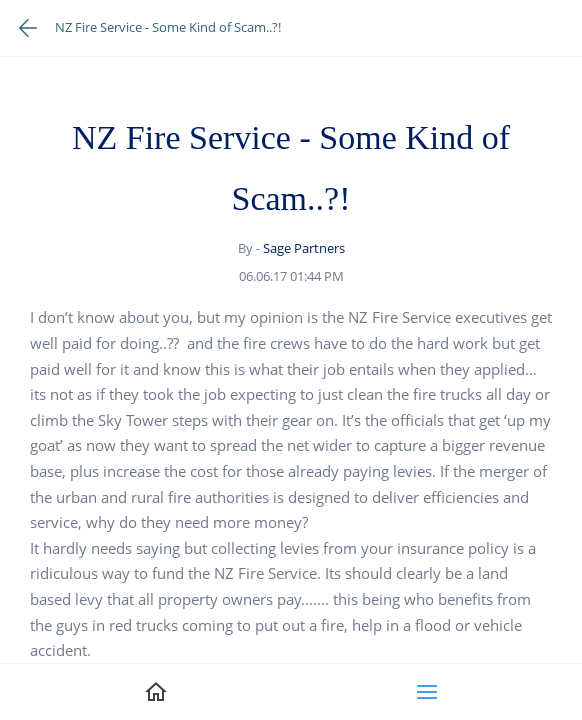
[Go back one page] (28, 28)
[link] (156, 692)
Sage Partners (304, 248)
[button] (427, 692)
